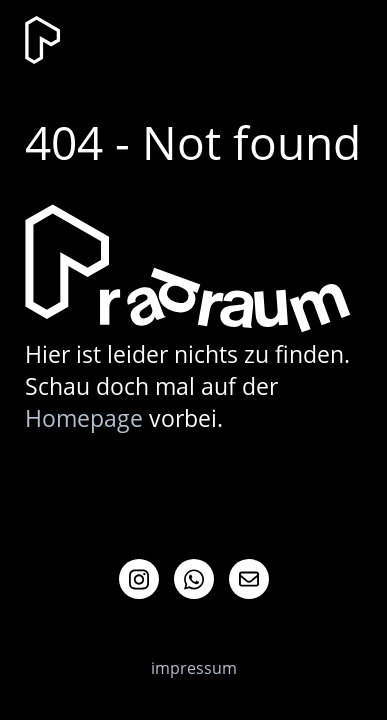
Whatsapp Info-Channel (194, 579)
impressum (194, 668)
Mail (249, 579)
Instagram (139, 579)
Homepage (84, 418)
